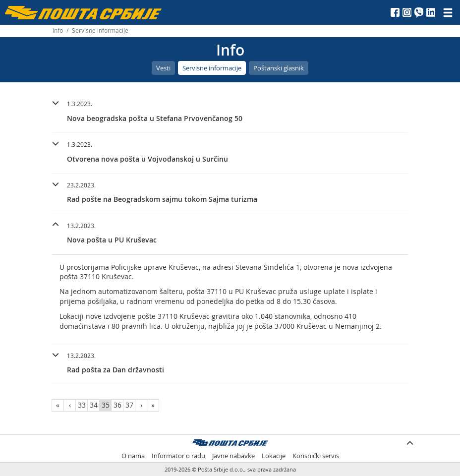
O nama (133, 456)
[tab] (230, 113)
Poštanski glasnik (279, 68)
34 (94, 405)
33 (82, 405)
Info (58, 30)
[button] (230, 110)
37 (129, 405)
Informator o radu (178, 456)
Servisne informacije (212, 68)
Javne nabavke (233, 456)
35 (106, 405)
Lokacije (274, 456)
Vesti (163, 68)
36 (117, 405)
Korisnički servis (316, 456)
